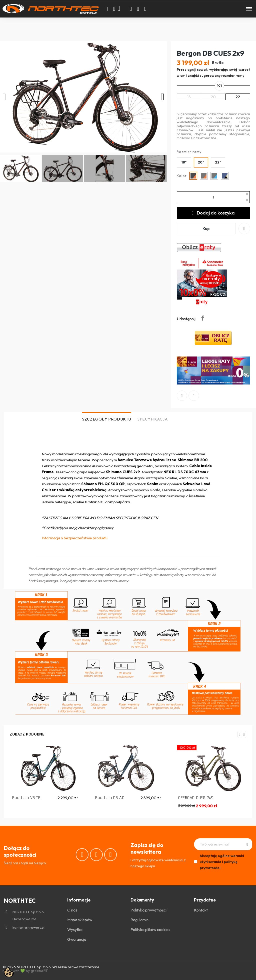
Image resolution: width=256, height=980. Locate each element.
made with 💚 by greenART (25, 971)
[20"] (201, 162)
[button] (107, 9)
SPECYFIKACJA (152, 419)
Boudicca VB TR (26, 798)
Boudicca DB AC (110, 798)
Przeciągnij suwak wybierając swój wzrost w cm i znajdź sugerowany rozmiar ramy (213, 72)
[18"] (184, 162)
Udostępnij (202, 318)
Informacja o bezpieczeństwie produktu (75, 538)
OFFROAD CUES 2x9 (196, 798)
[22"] (218, 162)
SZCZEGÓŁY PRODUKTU (107, 419)
